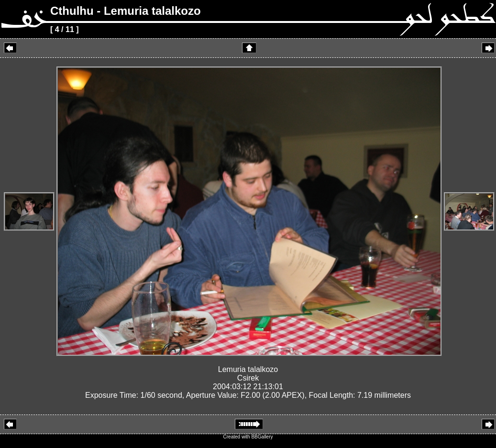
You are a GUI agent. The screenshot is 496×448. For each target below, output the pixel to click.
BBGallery (262, 437)
